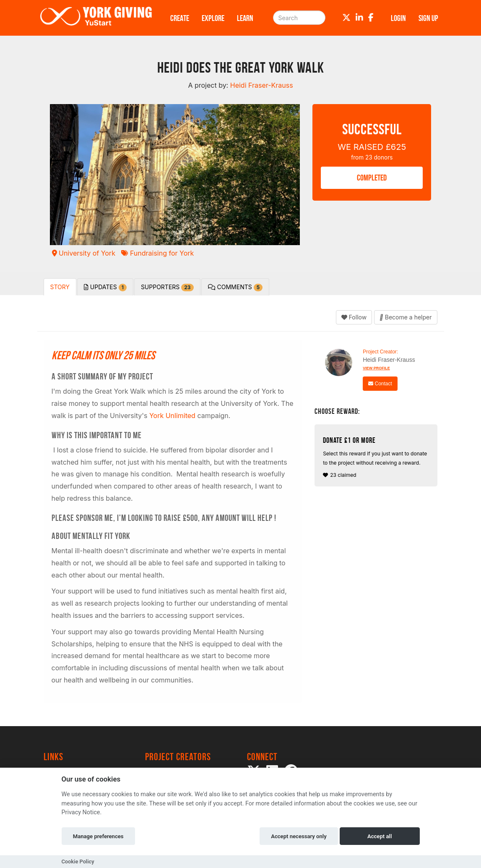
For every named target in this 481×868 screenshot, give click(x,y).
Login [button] (398, 18)
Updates (105, 287)
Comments (235, 287)
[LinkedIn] (359, 18)
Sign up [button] (428, 18)
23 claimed (377, 457)
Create (180, 18)
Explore (213, 18)
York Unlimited (172, 416)
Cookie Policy (78, 861)
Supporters (167, 287)
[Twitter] (346, 18)
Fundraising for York (157, 253)
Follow (354, 317)
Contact (380, 384)
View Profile (376, 368)
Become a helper (406, 317)
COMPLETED (372, 178)
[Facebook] (371, 18)
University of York (84, 253)
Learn (245, 18)
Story (60, 287)
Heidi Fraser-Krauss (389, 360)
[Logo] (96, 18)
